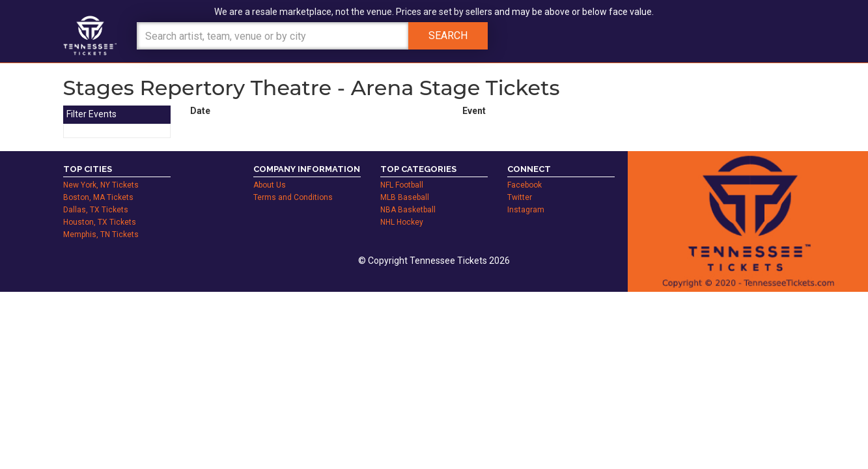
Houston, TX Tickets (100, 222)
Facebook (525, 185)
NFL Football (402, 185)
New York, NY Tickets (101, 185)
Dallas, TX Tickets (96, 210)
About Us (270, 185)
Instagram (526, 210)
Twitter (520, 197)
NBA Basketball (408, 210)
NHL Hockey (402, 222)
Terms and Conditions (293, 197)
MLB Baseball (405, 197)
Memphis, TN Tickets (101, 234)
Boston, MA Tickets (98, 197)
